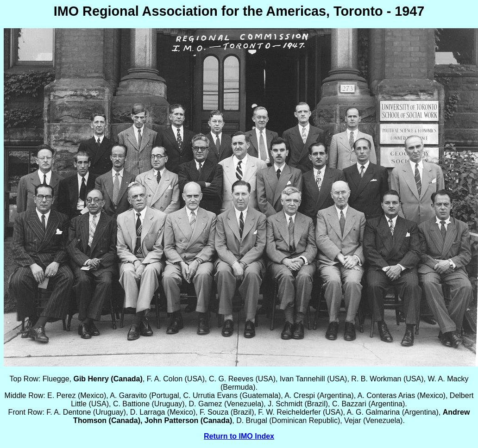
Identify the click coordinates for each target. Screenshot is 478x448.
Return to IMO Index (239, 436)
